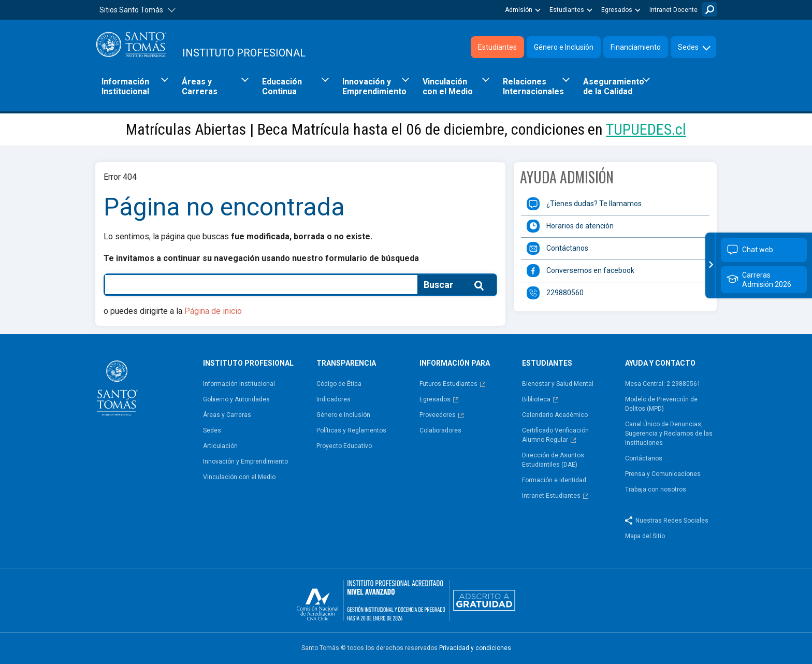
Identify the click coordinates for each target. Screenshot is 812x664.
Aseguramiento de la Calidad (614, 86)
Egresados (617, 10)
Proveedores (438, 415)
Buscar (709, 9)
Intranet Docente (673, 10)
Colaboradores (440, 430)
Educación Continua (282, 86)
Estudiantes (567, 10)
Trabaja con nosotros (656, 489)
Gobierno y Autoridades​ (236, 399)
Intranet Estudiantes (551, 496)
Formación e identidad (554, 480)
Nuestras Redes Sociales (672, 521)
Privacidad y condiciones (475, 648)
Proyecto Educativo (344, 446)
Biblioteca (536, 399)
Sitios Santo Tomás (131, 10)
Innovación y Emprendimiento (374, 86)
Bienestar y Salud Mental (558, 384)
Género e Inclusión (564, 47)
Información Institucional (125, 86)
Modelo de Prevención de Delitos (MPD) (661, 404)
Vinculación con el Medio (448, 86)
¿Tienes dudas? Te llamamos (594, 204)
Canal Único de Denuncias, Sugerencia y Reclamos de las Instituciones (669, 434)
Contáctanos (567, 248)
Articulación (220, 446)
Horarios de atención (580, 226)
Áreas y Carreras (200, 86)
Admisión (519, 10)
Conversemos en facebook (590, 270)
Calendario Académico (555, 415)
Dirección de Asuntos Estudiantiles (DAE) (553, 460)
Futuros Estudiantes (448, 384)
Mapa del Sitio (645, 536)
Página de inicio (213, 311)
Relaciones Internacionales (533, 86)
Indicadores (334, 399)
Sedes (688, 47)
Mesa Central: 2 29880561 (663, 384)
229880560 (565, 293)
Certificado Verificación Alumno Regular (555, 435)
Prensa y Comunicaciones (663, 474)
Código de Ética (339, 384)
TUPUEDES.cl (646, 129)
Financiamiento (636, 47)
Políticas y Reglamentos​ (351, 430)
